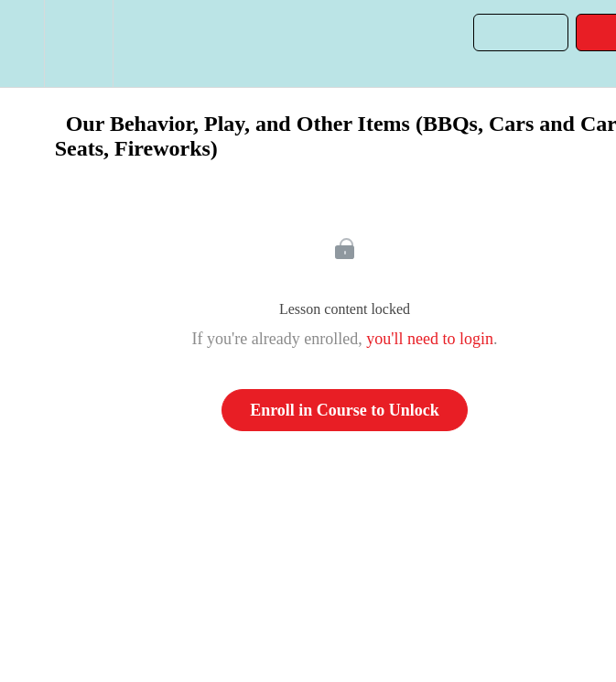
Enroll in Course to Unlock (345, 410)
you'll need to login (430, 339)
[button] (22, 43)
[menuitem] (78, 43)
